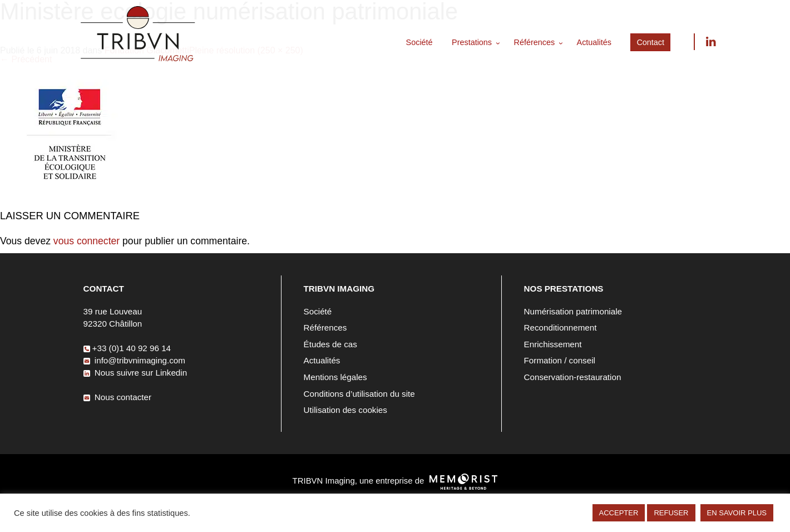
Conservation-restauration (573, 377)
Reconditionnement (561, 327)
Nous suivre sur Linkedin (710, 42)
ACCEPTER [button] (619, 513)
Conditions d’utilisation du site (359, 394)
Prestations (472, 42)
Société (419, 42)
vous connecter (87, 241)
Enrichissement (553, 344)
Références (535, 42)
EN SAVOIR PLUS (737, 513)
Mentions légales (335, 377)
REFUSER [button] (671, 513)
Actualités (594, 42)
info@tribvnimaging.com (134, 360)
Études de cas (330, 344)
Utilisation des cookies (345, 410)
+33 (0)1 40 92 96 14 (127, 348)
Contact (650, 42)
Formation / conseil (560, 360)
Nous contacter (117, 397)
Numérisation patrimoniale (573, 311)
